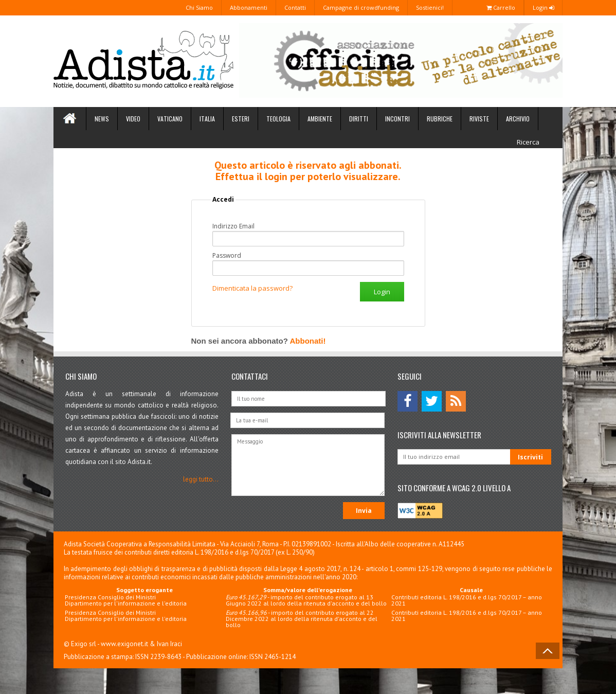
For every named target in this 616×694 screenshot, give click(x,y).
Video (133, 119)
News (102, 119)
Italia (207, 119)
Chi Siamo (199, 7)
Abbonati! (307, 341)
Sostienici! (430, 7)
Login (543, 7)
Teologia (278, 119)
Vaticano (170, 119)
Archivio (518, 119)
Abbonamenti (249, 7)
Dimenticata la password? (252, 288)
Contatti (295, 7)
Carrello (501, 7)
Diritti (359, 119)
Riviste (479, 119)
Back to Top (548, 651)
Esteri (241, 119)
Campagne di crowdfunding (361, 7)
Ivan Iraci (169, 644)
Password (227, 256)
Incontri (397, 119)
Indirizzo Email (233, 226)
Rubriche (440, 119)
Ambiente (320, 119)
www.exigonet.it (124, 644)
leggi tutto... (201, 479)
